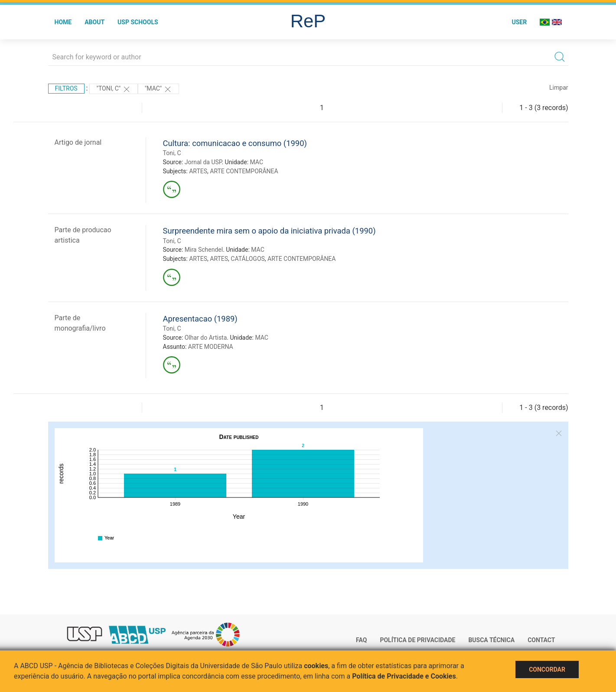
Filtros (66, 88)
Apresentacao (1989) (200, 319)
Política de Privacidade (417, 640)
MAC (257, 162)
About (95, 22)
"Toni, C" (113, 89)
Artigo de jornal (78, 142)
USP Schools (138, 22)
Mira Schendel (204, 250)
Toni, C (172, 153)
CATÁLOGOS (248, 259)
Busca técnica (491, 640)
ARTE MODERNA (211, 347)
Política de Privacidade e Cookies (404, 676)
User (519, 22)
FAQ (361, 640)
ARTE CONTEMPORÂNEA (244, 171)
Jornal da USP (203, 162)
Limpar (559, 88)
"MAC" (158, 89)
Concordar (547, 669)
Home (63, 22)
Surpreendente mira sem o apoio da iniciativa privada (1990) (269, 231)
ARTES (198, 171)
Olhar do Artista (206, 338)
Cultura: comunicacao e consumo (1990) (235, 143)
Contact (541, 640)
